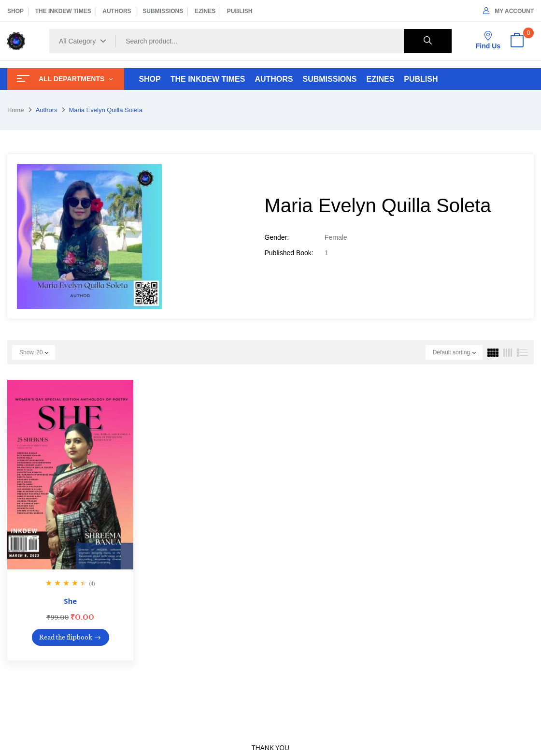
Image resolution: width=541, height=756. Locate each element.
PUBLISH (240, 11)
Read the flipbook (66, 637)
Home (16, 110)
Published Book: (289, 253)
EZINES (205, 11)
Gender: (277, 237)
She (70, 601)
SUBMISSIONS (163, 11)
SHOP (15, 11)
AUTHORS (117, 11)
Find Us (488, 40)
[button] (517, 41)
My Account (508, 11)
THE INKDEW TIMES (63, 11)
